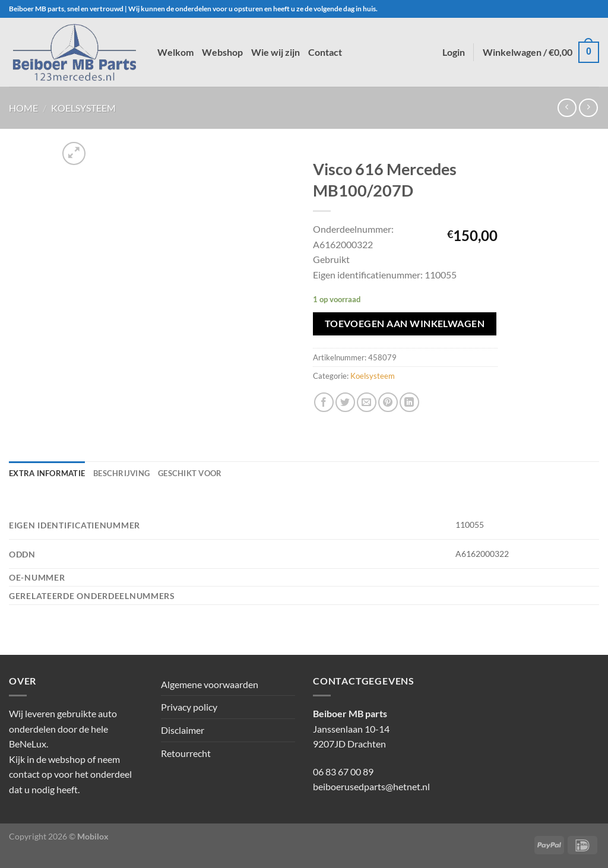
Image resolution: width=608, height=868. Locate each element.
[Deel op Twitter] (345, 402)
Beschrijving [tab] (121, 473)
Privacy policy (189, 707)
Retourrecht (186, 753)
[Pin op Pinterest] (388, 402)
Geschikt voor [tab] (190, 473)
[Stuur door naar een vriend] (367, 402)
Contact (325, 52)
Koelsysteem (83, 108)
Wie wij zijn (275, 52)
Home (23, 108)
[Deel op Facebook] (324, 402)
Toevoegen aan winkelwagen (405, 324)
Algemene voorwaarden (210, 684)
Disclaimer (183, 730)
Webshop (222, 52)
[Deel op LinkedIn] (409, 402)
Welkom (175, 52)
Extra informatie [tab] (47, 473)
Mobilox (93, 836)
